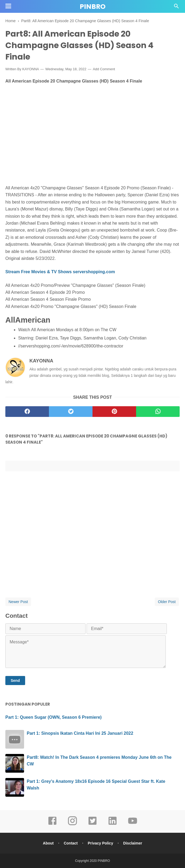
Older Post (167, 602)
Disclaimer (133, 843)
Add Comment (104, 69)
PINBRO (93, 7)
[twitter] (71, 412)
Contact (71, 843)
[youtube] (133, 824)
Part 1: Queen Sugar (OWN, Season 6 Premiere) (53, 717)
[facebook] (27, 412)
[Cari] (176, 8)
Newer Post (18, 602)
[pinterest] (114, 412)
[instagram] (72, 824)
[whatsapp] (158, 412)
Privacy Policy (100, 843)
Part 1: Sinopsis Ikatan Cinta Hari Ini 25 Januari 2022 (80, 733)
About (48, 843)
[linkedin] (113, 824)
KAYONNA (41, 361)
